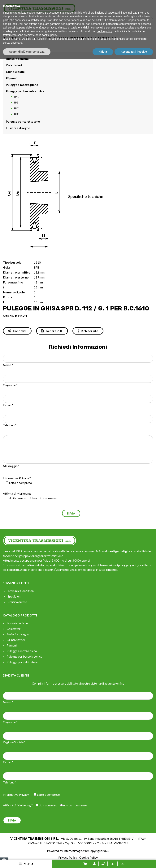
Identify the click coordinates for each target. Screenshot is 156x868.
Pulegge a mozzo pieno (22, 85)
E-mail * (8, 405)
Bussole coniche (17, 59)
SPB (49, 38)
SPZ (16, 114)
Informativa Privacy (16, 478)
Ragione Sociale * (14, 742)
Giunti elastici (16, 72)
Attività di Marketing (17, 493)
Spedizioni (14, 596)
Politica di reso (17, 602)
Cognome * (10, 385)
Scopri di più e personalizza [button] (27, 861)
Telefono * (10, 425)
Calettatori (14, 65)
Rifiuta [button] (103, 861)
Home (6, 38)
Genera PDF (52, 331)
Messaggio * (11, 466)
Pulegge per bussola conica (28, 38)
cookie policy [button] (104, 840)
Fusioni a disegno (18, 128)
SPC (16, 108)
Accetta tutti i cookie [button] (134, 861)
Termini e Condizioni (21, 591)
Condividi (17, 331)
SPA (16, 96)
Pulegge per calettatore (23, 121)
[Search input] (79, 20)
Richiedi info (88, 331)
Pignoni (11, 78)
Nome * (8, 365)
